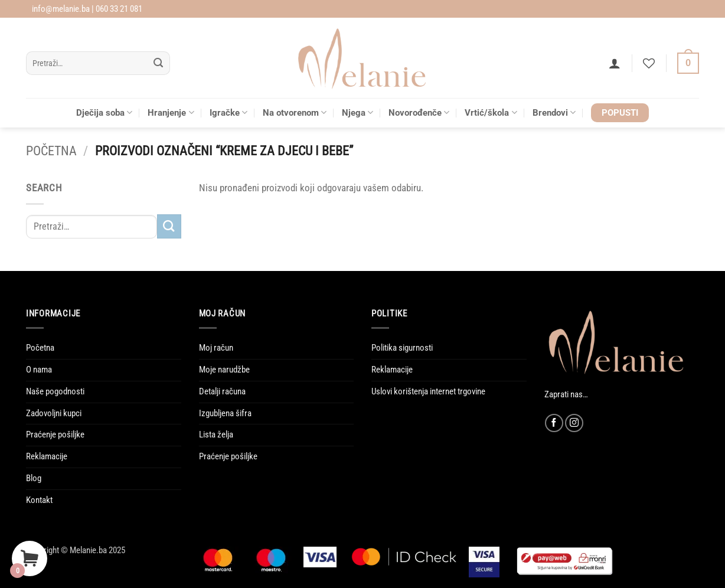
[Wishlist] (649, 63)
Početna (51, 151)
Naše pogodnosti (55, 391)
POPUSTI (620, 113)
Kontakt (39, 500)
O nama (39, 370)
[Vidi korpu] (688, 63)
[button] (615, 63)
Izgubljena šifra (225, 413)
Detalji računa (222, 391)
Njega (357, 112)
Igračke (228, 112)
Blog (34, 478)
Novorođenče (419, 112)
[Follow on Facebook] (554, 423)
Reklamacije (47, 456)
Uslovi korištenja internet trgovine (428, 391)
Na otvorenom (295, 112)
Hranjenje (171, 112)
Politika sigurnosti (402, 348)
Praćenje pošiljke (55, 435)
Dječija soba (104, 112)
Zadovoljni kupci (54, 413)
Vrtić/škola (491, 112)
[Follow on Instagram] (574, 423)
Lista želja (216, 435)
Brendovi (554, 112)
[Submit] (159, 63)
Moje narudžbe (224, 370)
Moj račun (216, 348)
